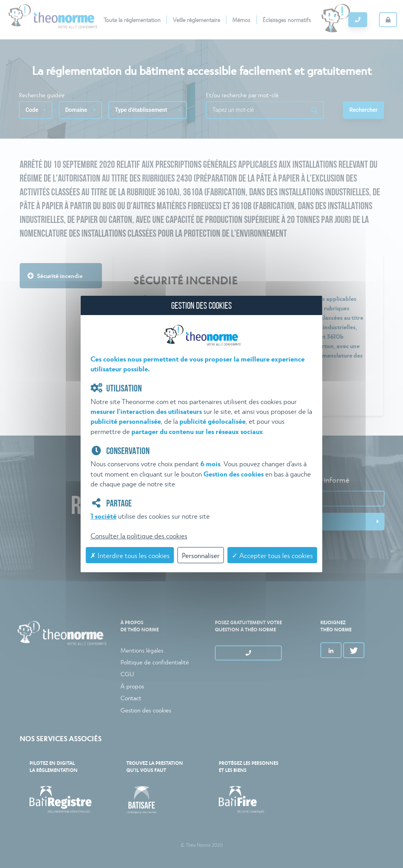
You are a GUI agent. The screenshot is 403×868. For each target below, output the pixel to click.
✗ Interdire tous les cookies (130, 555)
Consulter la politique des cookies (139, 535)
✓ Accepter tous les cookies (272, 555)
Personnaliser (201, 555)
